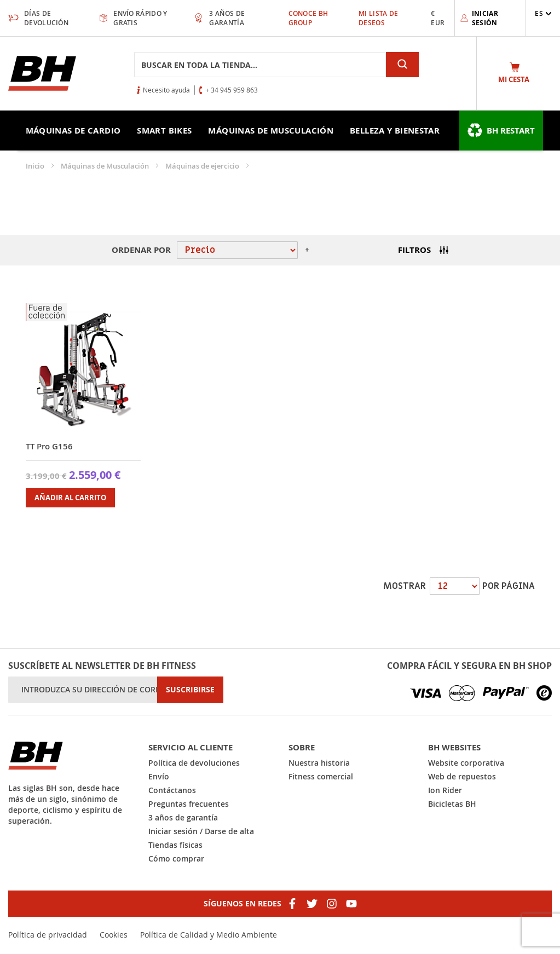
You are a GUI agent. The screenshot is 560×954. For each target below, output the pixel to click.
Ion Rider (445, 790)
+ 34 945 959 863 (232, 90)
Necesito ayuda (166, 90)
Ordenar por (141, 250)
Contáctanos (172, 790)
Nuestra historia (319, 763)
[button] (543, 13)
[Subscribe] (190, 690)
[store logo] (42, 73)
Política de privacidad (48, 935)
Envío (159, 776)
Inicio (36, 166)
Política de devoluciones (194, 763)
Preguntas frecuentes (189, 804)
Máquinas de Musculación (106, 166)
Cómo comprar (176, 858)
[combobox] (260, 65)
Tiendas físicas (175, 845)
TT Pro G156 (49, 446)
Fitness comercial (321, 776)
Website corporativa (466, 763)
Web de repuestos (462, 776)
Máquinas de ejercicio (203, 166)
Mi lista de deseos (378, 18)
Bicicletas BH (452, 804)
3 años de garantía (183, 817)
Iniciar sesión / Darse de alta (201, 831)
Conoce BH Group (308, 18)
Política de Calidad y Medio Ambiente (209, 935)
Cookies (114, 935)
